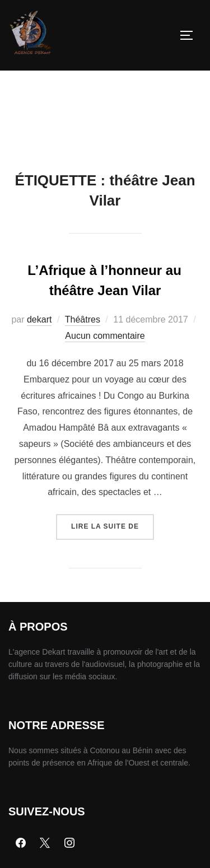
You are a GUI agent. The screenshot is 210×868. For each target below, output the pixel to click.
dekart (39, 319)
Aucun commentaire (105, 336)
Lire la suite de (113, 522)
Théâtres (83, 319)
